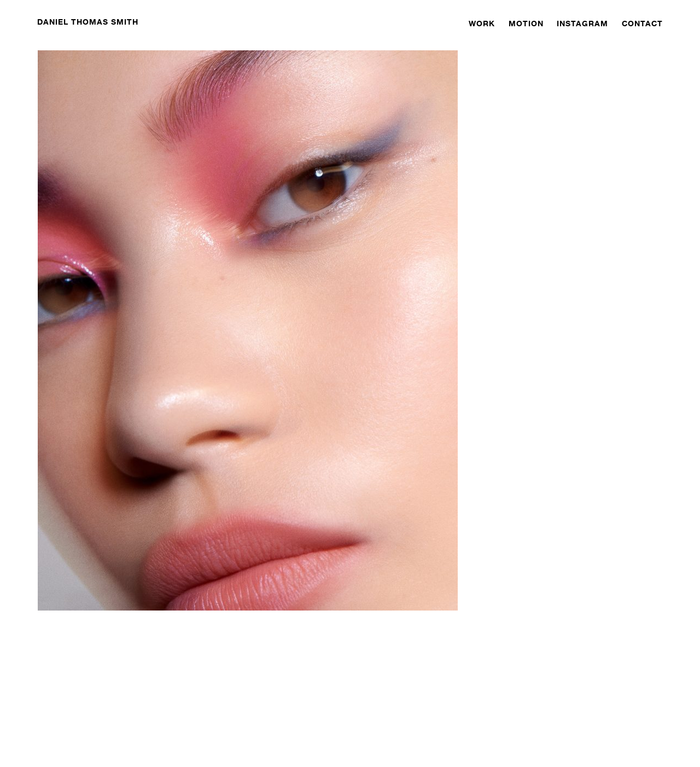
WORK (482, 23)
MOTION (526, 23)
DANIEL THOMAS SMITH (88, 22)
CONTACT (642, 23)
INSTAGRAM (582, 23)
